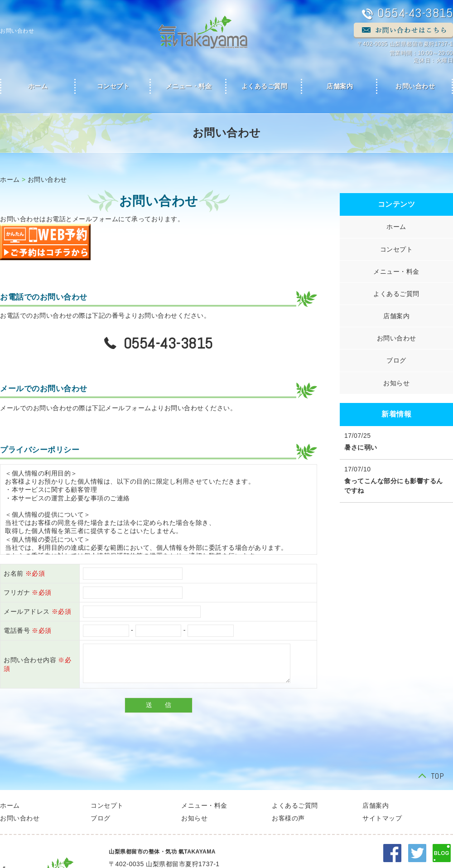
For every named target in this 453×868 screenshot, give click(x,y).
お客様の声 (288, 818)
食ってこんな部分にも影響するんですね (394, 486)
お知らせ (396, 383)
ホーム (10, 179)
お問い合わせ (47, 179)
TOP (438, 776)
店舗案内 (340, 86)
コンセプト (113, 86)
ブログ (396, 360)
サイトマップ (382, 818)
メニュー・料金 (189, 86)
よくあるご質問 (265, 86)
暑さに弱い (361, 447)
